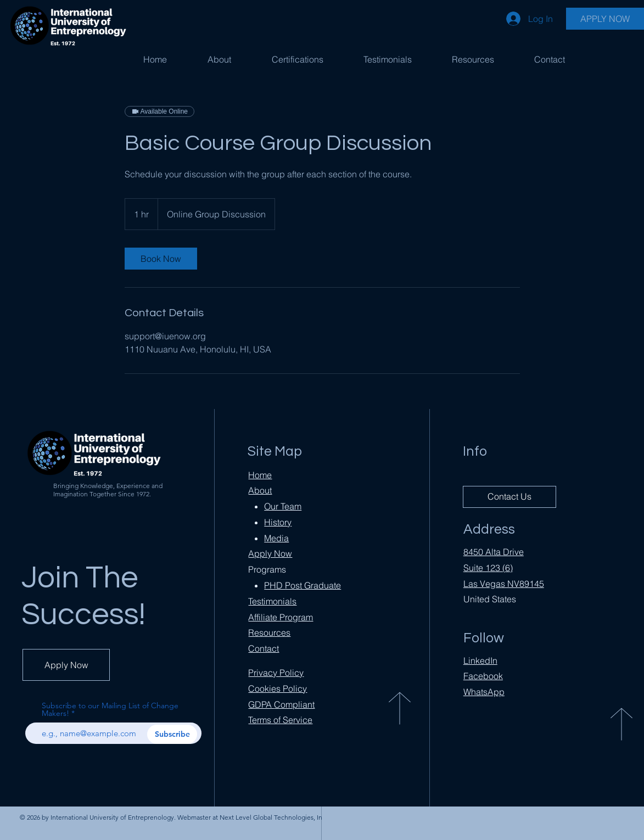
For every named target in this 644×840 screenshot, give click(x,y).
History (278, 522)
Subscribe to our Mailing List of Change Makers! (110, 709)
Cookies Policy (278, 688)
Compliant (281, 704)
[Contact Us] (509, 497)
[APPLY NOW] (605, 19)
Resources (269, 632)
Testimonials (272, 601)
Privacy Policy (276, 673)
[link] (161, 259)
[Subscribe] (172, 734)
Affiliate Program (281, 617)
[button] (297, 59)
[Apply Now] (66, 665)
